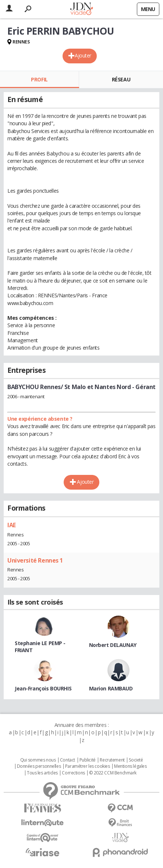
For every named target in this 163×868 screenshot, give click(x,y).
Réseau (121, 79)
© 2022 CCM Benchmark (113, 773)
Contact (68, 760)
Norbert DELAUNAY (113, 645)
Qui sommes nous (38, 760)
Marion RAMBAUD (111, 688)
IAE (12, 525)
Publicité (88, 760)
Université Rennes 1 (35, 560)
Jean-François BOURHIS (43, 688)
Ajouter (83, 55)
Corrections (73, 773)
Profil (39, 79)
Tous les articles (42, 773)
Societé (136, 760)
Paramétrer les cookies (88, 766)
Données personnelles (39, 766)
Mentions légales (130, 766)
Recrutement (112, 760)
